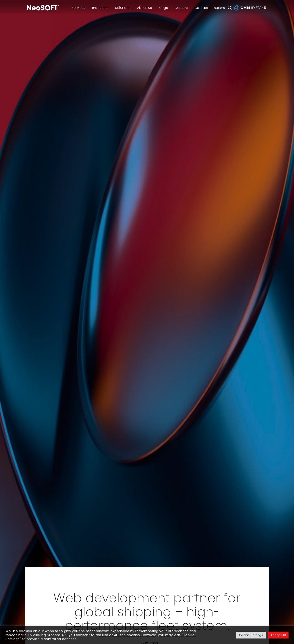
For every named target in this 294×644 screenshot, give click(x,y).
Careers (181, 8)
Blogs (163, 8)
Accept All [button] (278, 635)
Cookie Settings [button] (251, 635)
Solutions (123, 8)
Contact (201, 8)
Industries (100, 8)
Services (79, 8)
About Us (145, 8)
